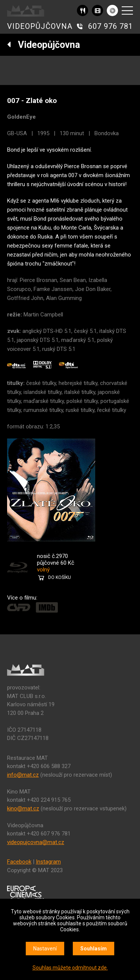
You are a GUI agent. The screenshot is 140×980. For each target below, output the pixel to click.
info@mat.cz (23, 775)
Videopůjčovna (43, 45)
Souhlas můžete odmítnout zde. (70, 968)
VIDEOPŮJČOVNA (40, 26)
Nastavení (45, 949)
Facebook (19, 862)
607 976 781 (111, 26)
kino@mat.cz (23, 808)
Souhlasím (94, 949)
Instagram (48, 862)
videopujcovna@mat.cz (36, 842)
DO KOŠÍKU (60, 577)
